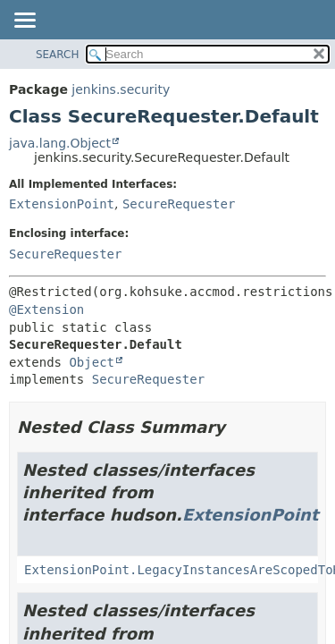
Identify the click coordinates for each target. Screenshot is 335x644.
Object (92, 362)
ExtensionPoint (62, 204)
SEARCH (58, 55)
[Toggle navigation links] (24, 21)
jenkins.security (121, 89)
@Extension (46, 309)
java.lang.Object (60, 143)
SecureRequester (179, 204)
